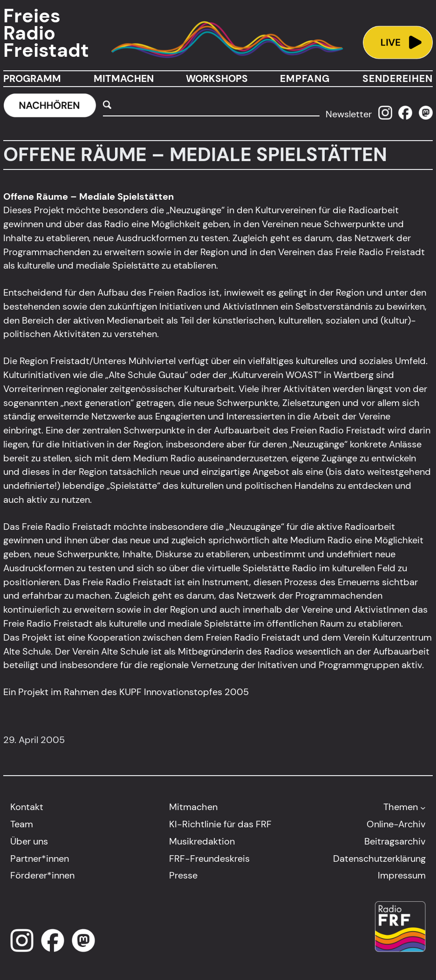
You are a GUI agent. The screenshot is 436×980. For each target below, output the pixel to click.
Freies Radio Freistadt (46, 33)
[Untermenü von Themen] (423, 807)
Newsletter (349, 114)
